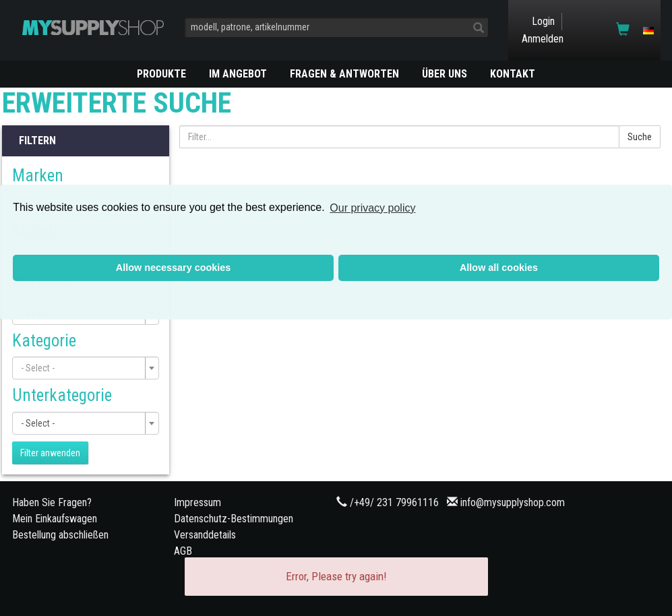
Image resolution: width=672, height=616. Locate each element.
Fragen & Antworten (344, 74)
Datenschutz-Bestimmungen (234, 519)
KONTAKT (513, 74)
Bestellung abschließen (60, 535)
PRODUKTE (161, 74)
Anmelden (543, 39)
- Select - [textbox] (38, 423)
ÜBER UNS (445, 74)
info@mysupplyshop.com (513, 502)
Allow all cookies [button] (499, 268)
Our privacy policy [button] (372, 208)
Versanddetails (205, 535)
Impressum (197, 502)
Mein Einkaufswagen (55, 519)
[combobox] (86, 368)
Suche (640, 137)
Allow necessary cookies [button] (173, 268)
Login (543, 21)
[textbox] (82, 368)
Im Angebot (238, 74)
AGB (183, 551)
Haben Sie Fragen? (52, 502)
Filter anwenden (50, 453)
